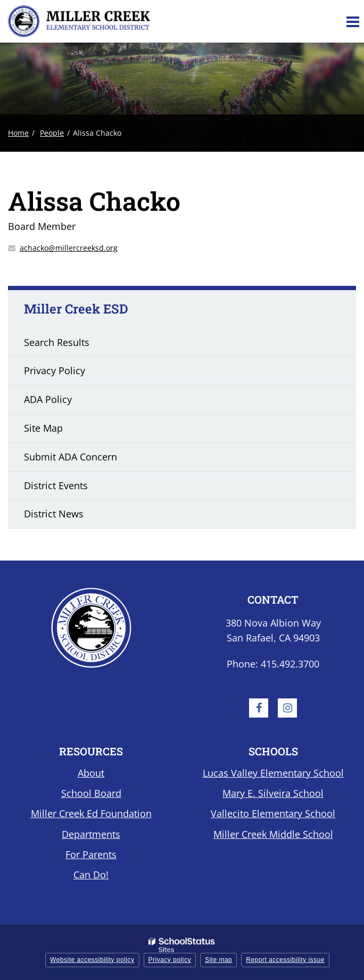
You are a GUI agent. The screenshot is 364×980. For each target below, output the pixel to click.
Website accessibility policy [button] (92, 960)
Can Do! (91, 875)
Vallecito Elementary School (273, 813)
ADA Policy (48, 399)
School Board (91, 793)
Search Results (57, 342)
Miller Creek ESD (76, 309)
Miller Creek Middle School (273, 834)
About (91, 773)
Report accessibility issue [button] (285, 960)
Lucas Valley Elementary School (273, 773)
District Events (56, 485)
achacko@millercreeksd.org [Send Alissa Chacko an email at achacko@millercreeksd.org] (69, 248)
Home (18, 133)
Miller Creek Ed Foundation (91, 813)
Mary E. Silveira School (273, 793)
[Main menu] (352, 21)
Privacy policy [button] (170, 960)
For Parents (91, 854)
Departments (91, 834)
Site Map (43, 428)
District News (54, 514)
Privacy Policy (55, 370)
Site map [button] (218, 960)
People (52, 133)
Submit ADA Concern (71, 457)
